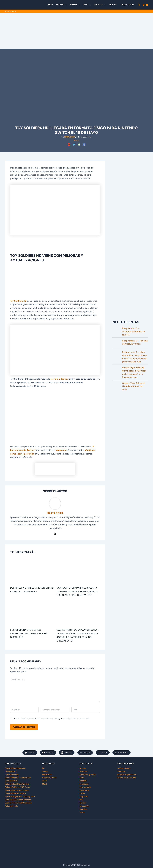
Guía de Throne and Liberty (17, 789)
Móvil (44, 783)
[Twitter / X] (55, 533)
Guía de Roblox (11, 780)
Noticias (14, 12)
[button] (65, 5)
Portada (7, 12)
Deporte (83, 780)
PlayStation (47, 773)
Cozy (82, 777)
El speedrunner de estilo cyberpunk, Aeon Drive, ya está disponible (29, 633)
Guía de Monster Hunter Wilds (18, 777)
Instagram (62, 450)
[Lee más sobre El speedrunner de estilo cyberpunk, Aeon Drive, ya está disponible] (32, 613)
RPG (81, 799)
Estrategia (84, 783)
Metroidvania (85, 786)
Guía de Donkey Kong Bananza (18, 799)
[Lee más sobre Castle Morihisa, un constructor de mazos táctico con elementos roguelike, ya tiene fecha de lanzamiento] (78, 613)
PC (43, 767)
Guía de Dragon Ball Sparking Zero (20, 795)
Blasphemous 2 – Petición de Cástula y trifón (135, 342)
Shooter (83, 802)
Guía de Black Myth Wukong (17, 783)
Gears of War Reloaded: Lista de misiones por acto (134, 387)
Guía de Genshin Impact (15, 792)
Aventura (83, 770)
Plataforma (84, 789)
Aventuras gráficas (88, 773)
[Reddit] (69, 145)
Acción (83, 767)
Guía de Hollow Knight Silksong (18, 802)
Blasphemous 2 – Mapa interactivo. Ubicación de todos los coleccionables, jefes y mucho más (135, 357)
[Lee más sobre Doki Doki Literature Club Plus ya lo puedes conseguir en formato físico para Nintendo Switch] (78, 571)
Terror (82, 811)
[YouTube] (147, 5)
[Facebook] (84, 145)
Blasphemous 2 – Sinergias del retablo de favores (134, 331)
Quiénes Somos (124, 767)
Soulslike (83, 808)
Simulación (84, 805)
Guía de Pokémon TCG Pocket (18, 786)
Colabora (121, 770)
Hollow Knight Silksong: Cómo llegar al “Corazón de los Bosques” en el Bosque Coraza (134, 373)
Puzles (82, 792)
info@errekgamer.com (127, 773)
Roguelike (84, 795)
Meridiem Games (60, 379)
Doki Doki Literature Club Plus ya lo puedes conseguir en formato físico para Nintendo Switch (77, 591)
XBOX (45, 780)
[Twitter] (144, 5)
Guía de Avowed (12, 773)
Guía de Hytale (11, 805)
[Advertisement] (76, 31)
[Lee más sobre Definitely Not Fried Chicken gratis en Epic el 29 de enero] (32, 571)
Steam (45, 770)
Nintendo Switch (49, 777)
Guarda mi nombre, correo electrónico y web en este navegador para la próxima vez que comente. (52, 718)
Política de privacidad (126, 777)
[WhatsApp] (79, 145)
